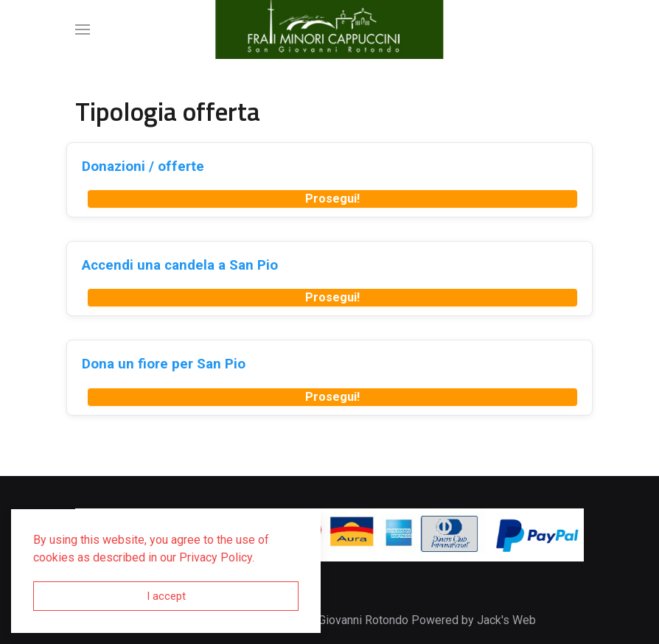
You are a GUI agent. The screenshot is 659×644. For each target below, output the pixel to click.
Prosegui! (332, 199)
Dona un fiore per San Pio (164, 364)
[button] (83, 29)
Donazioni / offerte (143, 166)
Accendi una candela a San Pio (180, 265)
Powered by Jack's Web (474, 620)
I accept (166, 596)
